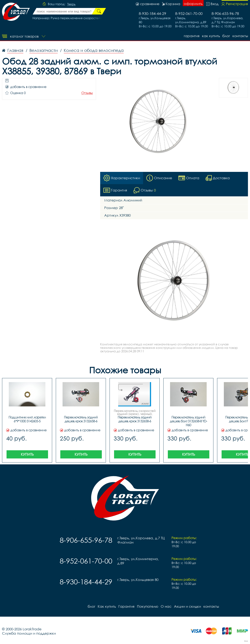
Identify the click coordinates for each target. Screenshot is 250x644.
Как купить (211, 36)
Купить (27, 454)
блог (226, 36)
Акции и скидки (187, 606)
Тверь (71, 4)
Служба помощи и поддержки (29, 633)
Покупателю (148, 606)
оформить (193, 4)
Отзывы (87, 93)
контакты (240, 36)
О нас (166, 606)
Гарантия (192, 36)
